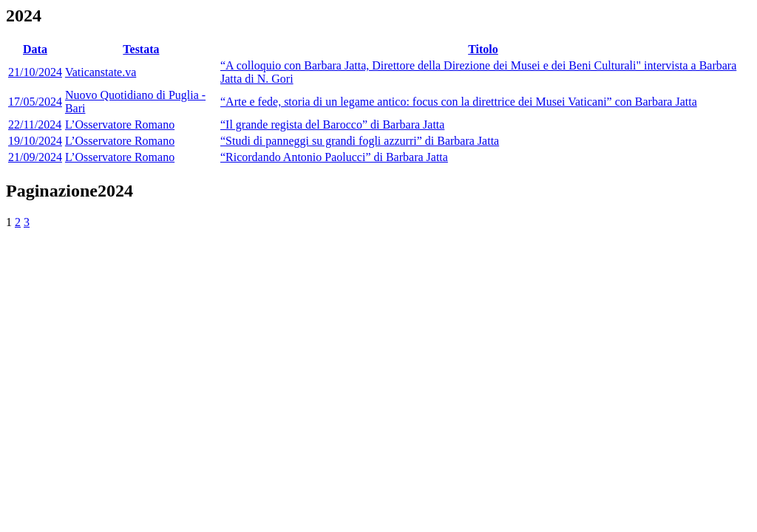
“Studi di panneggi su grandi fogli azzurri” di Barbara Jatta (360, 141)
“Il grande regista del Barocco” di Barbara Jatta (332, 125)
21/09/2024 (35, 157)
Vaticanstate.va (101, 72)
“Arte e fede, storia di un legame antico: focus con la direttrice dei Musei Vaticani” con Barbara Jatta (459, 102)
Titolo (483, 49)
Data (35, 49)
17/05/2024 (35, 102)
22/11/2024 (35, 125)
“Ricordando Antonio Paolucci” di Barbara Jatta (334, 157)
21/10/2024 (35, 72)
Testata (141, 49)
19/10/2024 (35, 141)
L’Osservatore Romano (120, 125)
